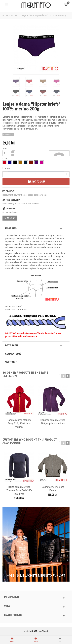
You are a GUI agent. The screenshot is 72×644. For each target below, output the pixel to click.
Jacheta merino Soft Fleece (53, 489)
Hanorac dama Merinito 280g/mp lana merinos (53, 422)
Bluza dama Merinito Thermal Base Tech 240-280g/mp (19, 490)
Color (5, 158)
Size (5, 148)
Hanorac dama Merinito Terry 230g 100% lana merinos (19, 423)
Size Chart (10, 218)
